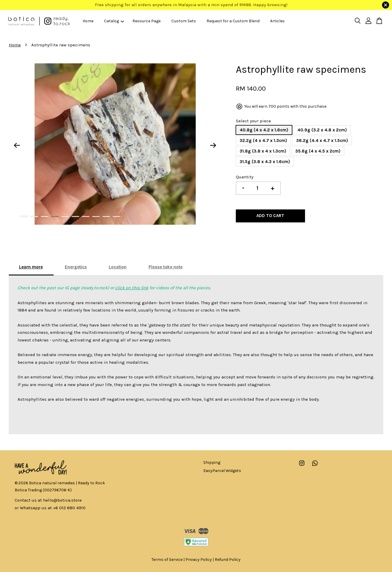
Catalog (114, 21)
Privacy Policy (199, 560)
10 (116, 216)
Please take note (166, 267)
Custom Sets (184, 21)
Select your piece (253, 121)
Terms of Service (167, 560)
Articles (277, 21)
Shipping (212, 462)
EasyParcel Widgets (222, 471)
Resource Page (146, 21)
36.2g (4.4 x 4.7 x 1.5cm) (322, 141)
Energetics (76, 267)
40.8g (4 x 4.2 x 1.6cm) (264, 130)
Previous (17, 145)
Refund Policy (228, 560)
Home (88, 21)
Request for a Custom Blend (233, 21)
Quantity (245, 177)
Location (118, 267)
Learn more (31, 267)
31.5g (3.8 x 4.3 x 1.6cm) (265, 162)
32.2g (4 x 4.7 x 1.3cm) (263, 141)
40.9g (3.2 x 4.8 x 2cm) (322, 130)
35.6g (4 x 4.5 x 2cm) (318, 151)
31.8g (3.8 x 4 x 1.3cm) (263, 151)
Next (213, 145)
